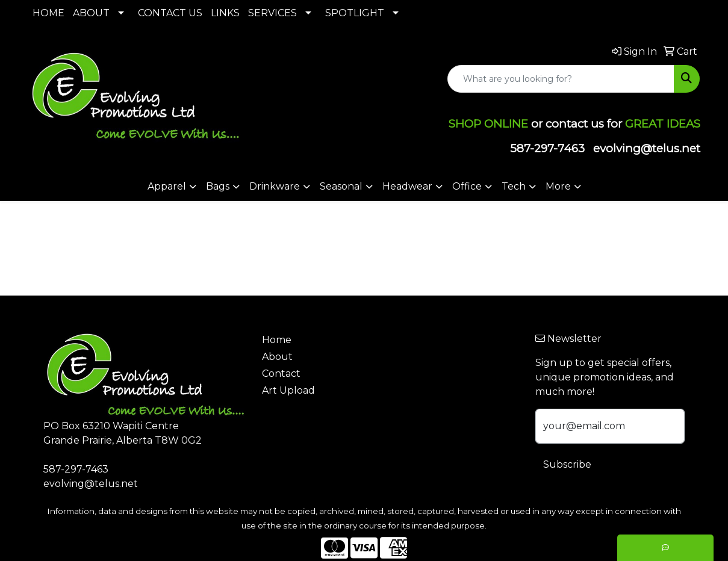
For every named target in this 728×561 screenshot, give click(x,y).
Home (277, 340)
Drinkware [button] (275, 186)
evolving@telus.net (647, 148)
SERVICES (272, 13)
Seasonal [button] (341, 186)
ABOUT (91, 13)
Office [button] (467, 186)
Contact (281, 373)
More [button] (558, 186)
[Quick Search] (561, 79)
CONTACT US (170, 13)
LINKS (225, 13)
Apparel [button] (167, 186)
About (277, 357)
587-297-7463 (547, 148)
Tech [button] (514, 186)
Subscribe (567, 464)
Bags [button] (218, 186)
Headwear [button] (407, 186)
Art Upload (288, 390)
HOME (48, 13)
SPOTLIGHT (355, 13)
